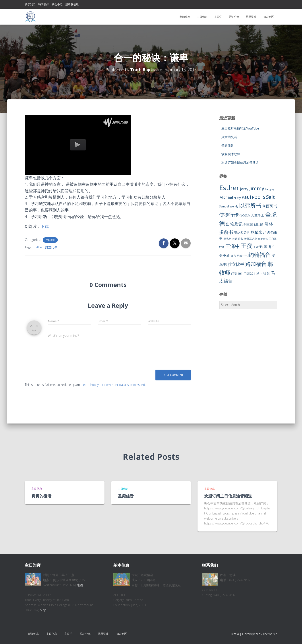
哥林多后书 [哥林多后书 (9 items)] (242, 233)
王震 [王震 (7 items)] (256, 247)
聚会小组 (57, 4)
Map (43, 610)
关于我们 (30, 4)
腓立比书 (51, 247)
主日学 (218, 17)
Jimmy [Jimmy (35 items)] (257, 188)
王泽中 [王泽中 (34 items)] (233, 246)
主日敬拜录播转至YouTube (240, 128)
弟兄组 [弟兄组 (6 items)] (227, 239)
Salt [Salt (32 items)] (270, 197)
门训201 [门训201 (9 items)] (249, 274)
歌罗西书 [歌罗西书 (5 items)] (263, 239)
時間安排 (44, 4)
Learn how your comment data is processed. (114, 385)
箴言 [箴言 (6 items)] (233, 256)
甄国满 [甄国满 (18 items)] (265, 246)
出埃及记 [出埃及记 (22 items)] (234, 224)
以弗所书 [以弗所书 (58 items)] (250, 205)
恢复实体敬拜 (231, 154)
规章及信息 (72, 4)
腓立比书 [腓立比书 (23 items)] (236, 264)
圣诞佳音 (228, 145)
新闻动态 (185, 17)
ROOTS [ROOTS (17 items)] (259, 197)
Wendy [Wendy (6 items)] (234, 206)
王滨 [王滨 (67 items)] (247, 246)
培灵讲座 (251, 17)
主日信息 (202, 17)
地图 (80, 585)
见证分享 (234, 17)
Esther (38, 247)
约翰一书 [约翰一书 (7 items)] (242, 256)
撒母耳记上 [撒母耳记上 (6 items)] (250, 239)
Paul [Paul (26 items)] (246, 197)
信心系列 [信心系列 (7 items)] (245, 216)
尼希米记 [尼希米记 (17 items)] (258, 232)
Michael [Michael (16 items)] (226, 197)
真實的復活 (229, 137)
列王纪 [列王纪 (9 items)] (248, 224)
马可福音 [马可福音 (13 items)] (263, 273)
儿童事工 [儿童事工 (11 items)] (258, 215)
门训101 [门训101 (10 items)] (237, 274)
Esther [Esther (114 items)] (229, 188)
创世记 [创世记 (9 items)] (258, 224)
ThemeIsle (270, 634)
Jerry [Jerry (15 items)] (244, 189)
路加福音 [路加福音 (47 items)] (256, 264)
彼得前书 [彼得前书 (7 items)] (238, 239)
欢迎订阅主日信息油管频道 (240, 162)
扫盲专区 (269, 17)
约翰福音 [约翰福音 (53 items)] (259, 255)
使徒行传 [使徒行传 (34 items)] (229, 215)
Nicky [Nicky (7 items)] (237, 198)
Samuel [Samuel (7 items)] (224, 206)
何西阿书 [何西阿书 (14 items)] (270, 206)
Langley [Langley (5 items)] (270, 189)
